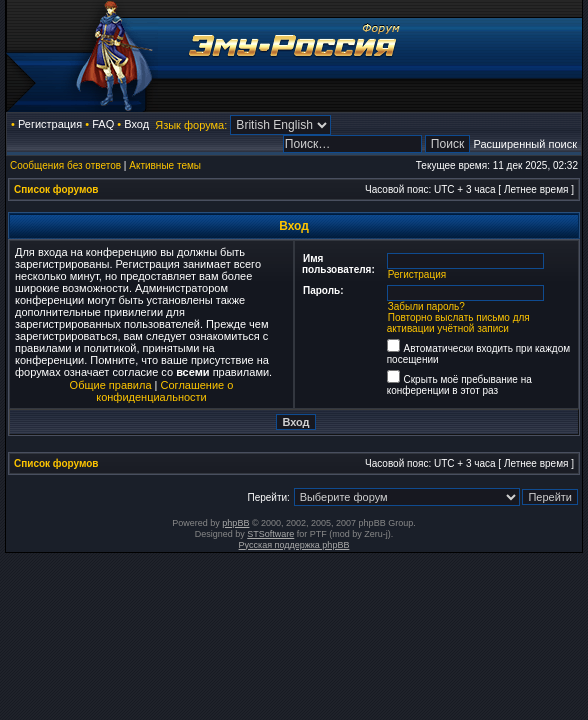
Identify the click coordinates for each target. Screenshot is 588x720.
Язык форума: (191, 125)
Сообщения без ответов (65, 165)
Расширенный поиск (525, 144)
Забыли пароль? (426, 306)
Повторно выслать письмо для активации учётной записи (458, 323)
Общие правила (111, 385)
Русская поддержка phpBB (294, 545)
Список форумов (56, 189)
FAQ (103, 124)
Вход (136, 124)
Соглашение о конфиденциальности (164, 391)
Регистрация (50, 124)
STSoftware (270, 534)
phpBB (235, 523)
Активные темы (165, 165)
